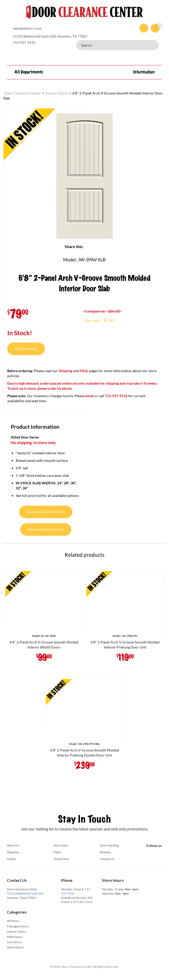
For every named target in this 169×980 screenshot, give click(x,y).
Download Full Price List (46, 512)
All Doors (13, 921)
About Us (13, 845)
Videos (12, 859)
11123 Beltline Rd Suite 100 (25, 893)
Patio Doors (15, 937)
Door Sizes (61, 845)
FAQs (84, 371)
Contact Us (107, 859)
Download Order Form (46, 529)
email (89, 396)
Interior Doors (17, 932)
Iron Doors (14, 942)
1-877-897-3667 (82, 902)
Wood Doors (16, 947)
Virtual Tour (61, 859)
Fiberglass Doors (18, 926)
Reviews (105, 852)
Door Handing (109, 845)
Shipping (65, 371)
